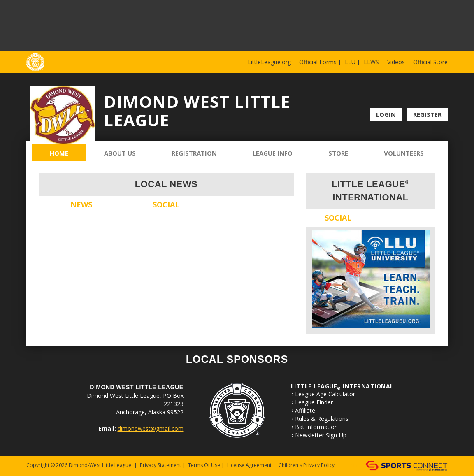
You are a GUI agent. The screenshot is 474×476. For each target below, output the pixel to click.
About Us (120, 153)
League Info (273, 153)
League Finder (314, 402)
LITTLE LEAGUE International (342, 386)
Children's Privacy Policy (307, 465)
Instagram (443, 95)
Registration (194, 153)
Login (386, 114)
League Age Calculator (325, 394)
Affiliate (305, 411)
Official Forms (318, 62)
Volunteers (404, 153)
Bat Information (316, 427)
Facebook (431, 95)
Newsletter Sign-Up (321, 435)
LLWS (371, 62)
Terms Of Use (204, 465)
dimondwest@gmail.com (151, 428)
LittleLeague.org (269, 62)
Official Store (430, 62)
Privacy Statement (160, 465)
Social (166, 204)
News (81, 204)
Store (338, 153)
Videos (396, 62)
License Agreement (249, 465)
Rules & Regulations (322, 419)
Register (427, 114)
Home (59, 153)
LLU (350, 62)
